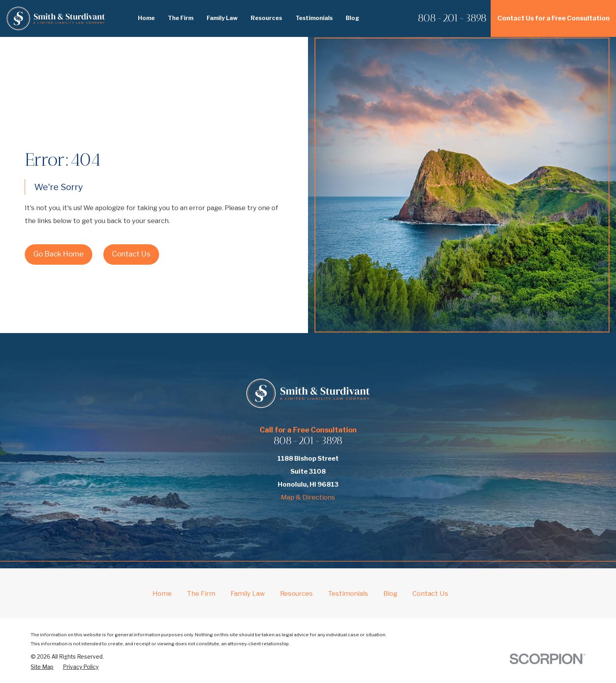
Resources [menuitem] (266, 18)
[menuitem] (42, 667)
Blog (390, 593)
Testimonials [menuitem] (314, 18)
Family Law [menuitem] (222, 18)
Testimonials (348, 593)
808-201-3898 (452, 18)
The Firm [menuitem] (181, 18)
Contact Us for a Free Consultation (554, 18)
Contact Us (131, 254)
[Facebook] (278, 518)
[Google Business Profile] (338, 518)
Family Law (248, 593)
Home (162, 593)
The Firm (201, 593)
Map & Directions (308, 497)
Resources (296, 593)
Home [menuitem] (146, 18)
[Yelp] (298, 518)
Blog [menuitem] (353, 18)
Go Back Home (59, 254)
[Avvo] (318, 518)
